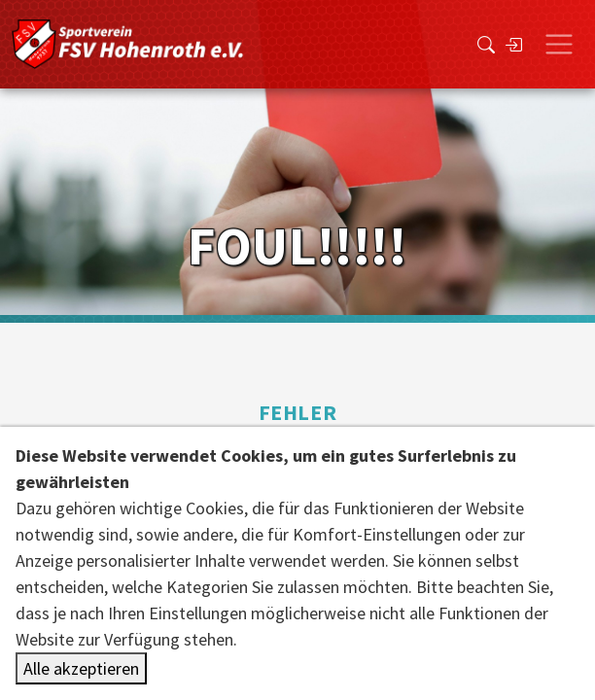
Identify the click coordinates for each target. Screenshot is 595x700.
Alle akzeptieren (81, 668)
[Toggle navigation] (559, 45)
